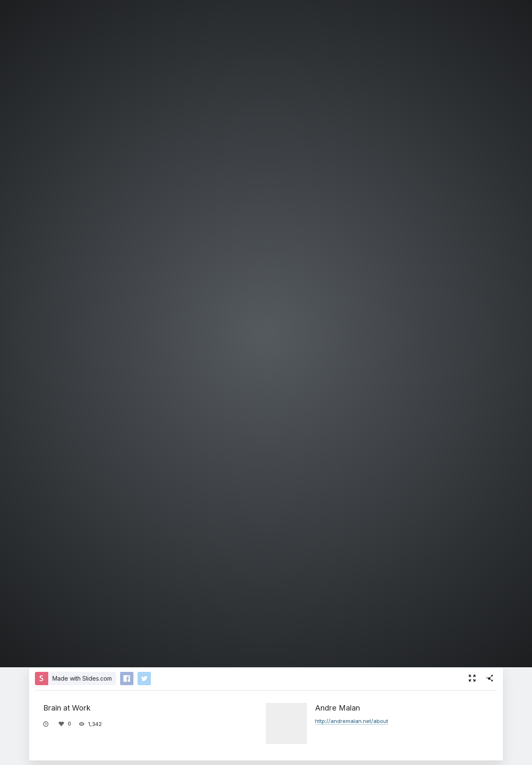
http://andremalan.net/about (352, 721)
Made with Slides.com (82, 678)
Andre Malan (337, 708)
